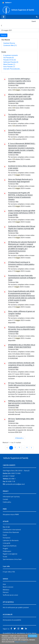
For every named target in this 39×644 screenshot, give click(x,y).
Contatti (5, 504)
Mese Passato (9, 64)
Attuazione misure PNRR (11, 519)
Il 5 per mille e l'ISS (9, 576)
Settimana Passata (11, 62)
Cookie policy (7, 506)
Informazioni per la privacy (11, 501)
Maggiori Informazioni (21, 642)
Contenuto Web (10, 45)
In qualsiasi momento (11, 55)
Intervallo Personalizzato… (12, 69)
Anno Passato (9, 67)
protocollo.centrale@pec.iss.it (15, 488)
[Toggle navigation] (4, 17)
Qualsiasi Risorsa (9, 43)
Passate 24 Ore (10, 60)
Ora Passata (9, 58)
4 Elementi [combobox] (20, 438)
